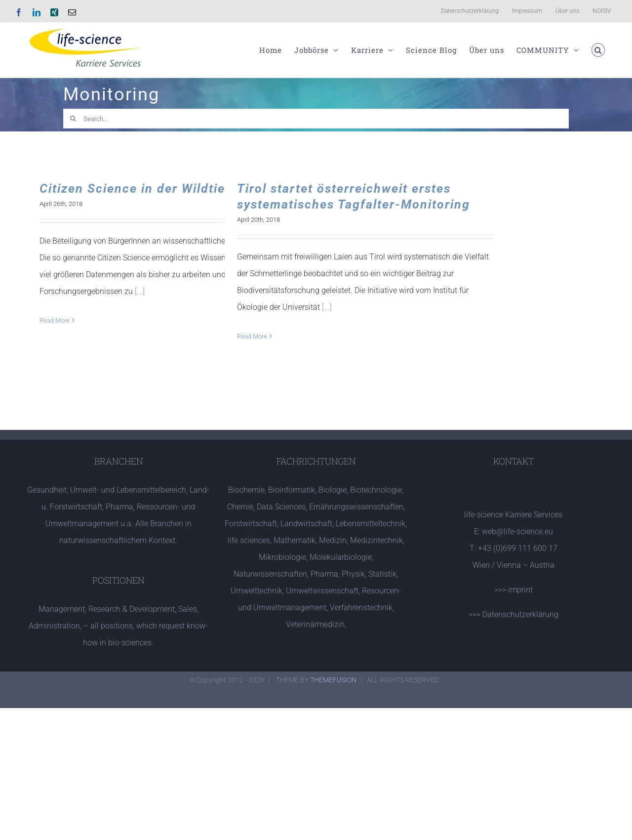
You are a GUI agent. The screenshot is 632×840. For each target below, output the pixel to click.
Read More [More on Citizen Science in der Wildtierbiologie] (55, 320)
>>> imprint (513, 590)
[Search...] (316, 119)
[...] (140, 291)
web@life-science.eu (517, 531)
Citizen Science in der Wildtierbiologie (160, 189)
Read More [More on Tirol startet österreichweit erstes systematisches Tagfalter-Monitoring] (252, 336)
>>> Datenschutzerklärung (513, 614)
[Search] (73, 119)
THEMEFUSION (333, 680)
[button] (598, 50)
